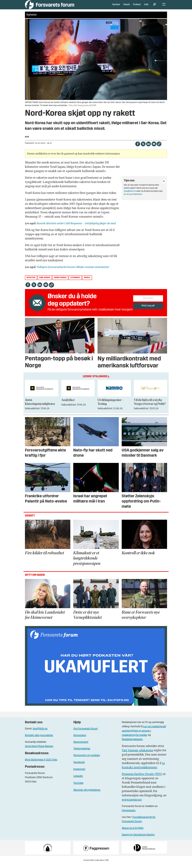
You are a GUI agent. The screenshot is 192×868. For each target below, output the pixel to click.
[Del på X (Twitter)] (143, 148)
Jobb (146, 7)
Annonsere (80, 739)
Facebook (79, 766)
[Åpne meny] (164, 7)
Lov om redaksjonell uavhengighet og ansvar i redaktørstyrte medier (144, 735)
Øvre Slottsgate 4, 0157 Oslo (41, 764)
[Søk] (155, 7)
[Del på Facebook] (138, 148)
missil (87, 282)
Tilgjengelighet (82, 753)
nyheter (31, 282)
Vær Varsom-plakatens (137, 754)
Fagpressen (129, 815)
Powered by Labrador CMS (96, 864)
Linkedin (78, 780)
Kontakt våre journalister (39, 739)
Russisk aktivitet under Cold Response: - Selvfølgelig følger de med (76, 227)
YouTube (78, 787)
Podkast (137, 7)
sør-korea (45, 282)
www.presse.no (132, 804)
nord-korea (60, 282)
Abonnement (81, 746)
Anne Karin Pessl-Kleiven (39, 750)
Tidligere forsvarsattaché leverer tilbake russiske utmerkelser (73, 271)
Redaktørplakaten (132, 743)
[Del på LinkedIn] (148, 148)
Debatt (127, 7)
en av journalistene (133, 198)
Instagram (79, 773)
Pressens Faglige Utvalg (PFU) (142, 778)
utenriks (75, 282)
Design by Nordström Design (138, 839)
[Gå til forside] (50, 7)
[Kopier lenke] (159, 148)
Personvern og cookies (87, 759)
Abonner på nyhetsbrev (87, 794)
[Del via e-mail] (154, 148)
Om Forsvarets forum (86, 733)
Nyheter (116, 7)
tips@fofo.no (130, 195)
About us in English (133, 832)
